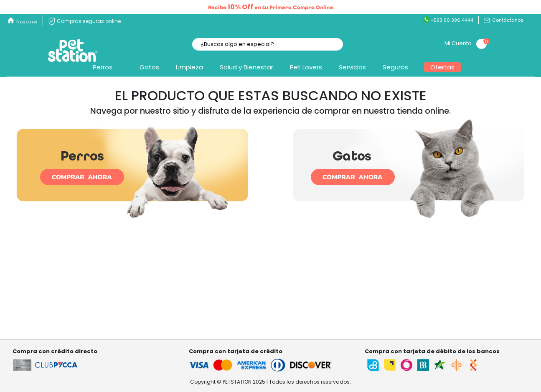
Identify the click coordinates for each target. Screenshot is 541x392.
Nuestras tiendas (126, 311)
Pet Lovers (306, 67)
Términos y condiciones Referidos (475, 311)
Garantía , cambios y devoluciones (259, 311)
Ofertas (442, 67)
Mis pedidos (337, 303)
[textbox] (268, 45)
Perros (103, 67)
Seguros (395, 67)
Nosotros (27, 22)
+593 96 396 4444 (448, 20)
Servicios (352, 67)
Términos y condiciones (461, 303)
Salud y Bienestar (246, 67)
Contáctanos (504, 20)
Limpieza (189, 67)
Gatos (149, 67)
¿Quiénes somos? (128, 303)
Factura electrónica (456, 319)
